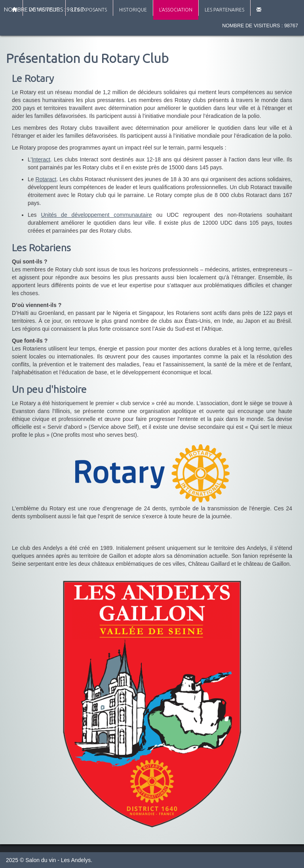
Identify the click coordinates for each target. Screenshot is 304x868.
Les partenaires (224, 10)
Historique (133, 10)
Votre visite (44, 10)
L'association (176, 10)
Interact (41, 159)
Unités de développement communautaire (97, 215)
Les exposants (89, 10)
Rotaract (46, 179)
